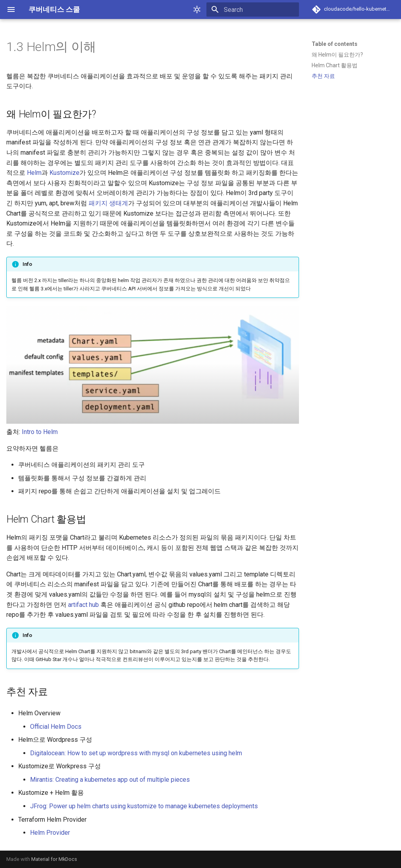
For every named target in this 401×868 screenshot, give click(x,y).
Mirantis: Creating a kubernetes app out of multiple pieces (110, 780)
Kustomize (64, 173)
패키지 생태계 (108, 203)
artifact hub (83, 605)
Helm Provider (50, 833)
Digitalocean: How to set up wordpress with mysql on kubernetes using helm (136, 753)
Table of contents (335, 44)
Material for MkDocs (54, 859)
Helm (34, 173)
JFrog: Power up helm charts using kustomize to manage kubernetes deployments (144, 806)
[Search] (253, 9)
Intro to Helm (40, 432)
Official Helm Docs (56, 727)
